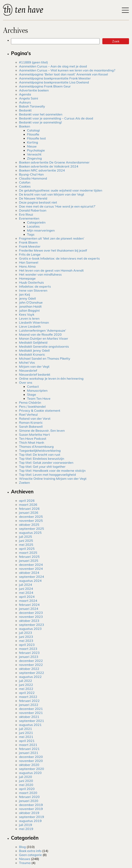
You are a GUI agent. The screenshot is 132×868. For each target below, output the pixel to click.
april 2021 (27, 741)
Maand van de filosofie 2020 (40, 334)
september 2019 (32, 817)
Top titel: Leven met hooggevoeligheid (47, 475)
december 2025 (31, 517)
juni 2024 (26, 589)
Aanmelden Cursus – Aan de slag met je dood (53, 66)
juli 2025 (26, 537)
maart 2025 (28, 553)
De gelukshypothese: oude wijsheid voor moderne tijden (61, 190)
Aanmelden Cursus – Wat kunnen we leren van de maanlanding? (67, 70)
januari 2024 (29, 609)
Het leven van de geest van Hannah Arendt (51, 270)
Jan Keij (25, 294)
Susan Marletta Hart (34, 435)
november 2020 (31, 761)
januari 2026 (29, 513)
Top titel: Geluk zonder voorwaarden (46, 463)
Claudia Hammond (33, 178)
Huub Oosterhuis (31, 282)
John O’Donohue (31, 302)
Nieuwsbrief (28, 370)
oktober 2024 (29, 573)
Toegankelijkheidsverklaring (40, 451)
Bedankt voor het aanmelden (41, 114)
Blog (22, 847)
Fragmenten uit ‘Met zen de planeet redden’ (52, 238)
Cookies (25, 186)
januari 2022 (29, 705)
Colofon (25, 182)
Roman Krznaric (31, 422)
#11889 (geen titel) (33, 62)
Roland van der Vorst (35, 418)
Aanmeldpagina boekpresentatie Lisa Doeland (54, 82)
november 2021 (31, 713)
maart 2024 (28, 601)
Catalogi (33, 130)
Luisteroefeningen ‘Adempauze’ (43, 330)
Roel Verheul (28, 414)
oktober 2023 (29, 621)
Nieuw (32, 146)
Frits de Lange (30, 254)
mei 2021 (26, 737)
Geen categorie (30, 855)
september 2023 (32, 625)
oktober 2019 (29, 813)
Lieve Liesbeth (30, 326)
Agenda (25, 94)
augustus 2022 (30, 677)
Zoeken (24, 483)
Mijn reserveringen (41, 230)
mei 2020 (26, 785)
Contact (33, 386)
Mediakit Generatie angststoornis (44, 346)
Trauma (25, 863)
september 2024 (32, 577)
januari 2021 (29, 753)
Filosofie (33, 134)
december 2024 (31, 565)
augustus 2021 (30, 725)
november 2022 (31, 665)
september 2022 (32, 673)
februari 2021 (29, 749)
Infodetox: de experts (35, 286)
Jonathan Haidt (30, 306)
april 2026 (27, 501)
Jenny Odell (27, 298)
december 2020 (31, 757)
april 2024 (27, 597)
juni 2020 (26, 781)
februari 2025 (29, 557)
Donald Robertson (33, 210)
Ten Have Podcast (33, 439)
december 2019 (31, 805)
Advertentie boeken (34, 90)
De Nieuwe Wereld (33, 198)
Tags (31, 234)
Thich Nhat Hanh (32, 443)
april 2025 (27, 549)
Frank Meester (30, 246)
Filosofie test (36, 138)
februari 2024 (29, 605)
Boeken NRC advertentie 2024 (42, 170)
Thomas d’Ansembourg (36, 447)
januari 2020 (29, 801)
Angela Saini (29, 98)
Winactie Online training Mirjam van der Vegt (53, 479)
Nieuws (25, 859)
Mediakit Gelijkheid (33, 342)
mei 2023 (26, 641)
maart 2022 (28, 697)
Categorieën (36, 222)
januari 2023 (29, 657)
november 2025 (31, 521)
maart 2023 (28, 649)
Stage (32, 394)
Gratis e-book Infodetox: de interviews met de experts (59, 258)
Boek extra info (30, 851)
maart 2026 (28, 505)
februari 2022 (29, 701)
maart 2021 (28, 745)
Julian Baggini (29, 310)
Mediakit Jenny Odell (34, 350)
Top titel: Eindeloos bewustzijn (42, 459)
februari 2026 (29, 509)
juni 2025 (26, 541)
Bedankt (25, 110)
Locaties (33, 226)
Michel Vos (27, 362)
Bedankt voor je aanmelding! (40, 122)
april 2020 (27, 789)
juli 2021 (26, 729)
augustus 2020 (30, 773)
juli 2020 (26, 777)
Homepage (27, 278)
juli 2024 (26, 585)
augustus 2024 (30, 581)
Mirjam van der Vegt (34, 366)
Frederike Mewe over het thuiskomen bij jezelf (53, 250)
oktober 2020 (29, 765)
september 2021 (32, 721)
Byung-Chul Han (31, 174)
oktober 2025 (29, 525)
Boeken (25, 126)
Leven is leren (29, 318)
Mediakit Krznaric (32, 354)
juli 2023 (26, 633)
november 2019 (31, 809)
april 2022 (27, 693)
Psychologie (36, 150)
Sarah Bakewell (31, 426)
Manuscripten (37, 390)
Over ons (26, 382)
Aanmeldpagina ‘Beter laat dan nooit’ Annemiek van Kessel (63, 74)
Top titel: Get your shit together (42, 467)
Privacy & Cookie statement (40, 410)
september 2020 (32, 769)
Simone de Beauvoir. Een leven (42, 430)
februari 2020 (29, 797)
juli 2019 (26, 825)
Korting (33, 142)
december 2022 (31, 661)
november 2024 (31, 569)
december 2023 (31, 613)
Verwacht (34, 154)
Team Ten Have (39, 398)
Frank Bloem (28, 242)
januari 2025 (29, 561)
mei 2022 (26, 689)
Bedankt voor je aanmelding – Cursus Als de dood (56, 118)
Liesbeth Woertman (34, 322)
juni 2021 (26, 733)
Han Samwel (29, 262)
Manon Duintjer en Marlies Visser (44, 338)
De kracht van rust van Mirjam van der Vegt (52, 194)
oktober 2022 (29, 669)
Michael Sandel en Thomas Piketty (45, 358)
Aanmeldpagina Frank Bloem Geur (45, 86)
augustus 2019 (30, 821)
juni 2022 (26, 685)
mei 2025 (26, 545)
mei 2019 (26, 829)
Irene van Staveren (33, 290)
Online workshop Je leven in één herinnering (51, 378)
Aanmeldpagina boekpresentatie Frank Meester (55, 78)
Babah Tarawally (32, 106)
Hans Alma (27, 266)
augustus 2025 (30, 533)
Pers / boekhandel (32, 406)
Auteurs (25, 102)
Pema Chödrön (30, 402)
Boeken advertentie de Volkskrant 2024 (49, 166)
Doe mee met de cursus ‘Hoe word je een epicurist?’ (57, 206)
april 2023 (27, 645)
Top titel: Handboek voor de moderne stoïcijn (52, 471)
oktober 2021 (29, 717)
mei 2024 (26, 593)
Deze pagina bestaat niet (38, 202)
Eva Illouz (26, 214)
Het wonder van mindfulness (40, 274)
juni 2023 (26, 637)
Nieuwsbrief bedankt (35, 374)
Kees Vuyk (27, 314)
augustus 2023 (30, 629)
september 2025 (32, 529)
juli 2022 (26, 681)
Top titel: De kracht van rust (40, 455)
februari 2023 (29, 653)
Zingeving (34, 158)
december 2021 (31, 709)
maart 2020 (28, 793)
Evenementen (29, 218)
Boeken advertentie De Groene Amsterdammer (54, 162)
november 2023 (31, 617)
